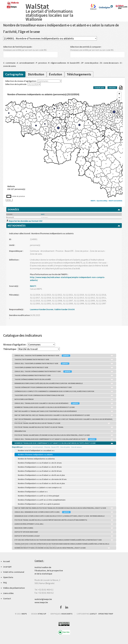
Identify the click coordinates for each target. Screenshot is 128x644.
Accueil (6, 561)
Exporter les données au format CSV (24, 221)
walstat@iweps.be (43, 599)
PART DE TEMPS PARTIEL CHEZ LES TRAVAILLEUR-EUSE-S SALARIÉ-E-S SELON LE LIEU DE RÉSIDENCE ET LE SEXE (64, 415)
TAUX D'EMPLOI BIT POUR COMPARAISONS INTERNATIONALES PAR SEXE (64, 395)
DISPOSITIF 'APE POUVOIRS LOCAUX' (64, 536)
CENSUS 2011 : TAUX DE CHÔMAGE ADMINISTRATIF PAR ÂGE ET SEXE (64, 372)
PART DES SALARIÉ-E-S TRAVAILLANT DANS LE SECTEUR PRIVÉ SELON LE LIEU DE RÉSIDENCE (64, 411)
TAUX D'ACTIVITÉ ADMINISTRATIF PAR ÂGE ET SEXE (64, 360)
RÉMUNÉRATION (64, 431)
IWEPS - (94, 201)
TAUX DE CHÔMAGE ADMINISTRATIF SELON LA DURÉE (64, 380)
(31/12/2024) (118, 201)
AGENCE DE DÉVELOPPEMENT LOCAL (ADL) (64, 524)
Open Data (8, 577)
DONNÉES (64, 209)
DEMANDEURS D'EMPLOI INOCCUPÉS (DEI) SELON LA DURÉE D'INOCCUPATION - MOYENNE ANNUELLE (64, 384)
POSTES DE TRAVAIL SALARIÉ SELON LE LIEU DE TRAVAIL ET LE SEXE (63, 423)
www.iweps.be (41, 602)
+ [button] (119, 94)
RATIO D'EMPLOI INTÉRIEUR (64, 399)
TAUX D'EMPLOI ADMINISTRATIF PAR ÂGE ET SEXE (64, 368)
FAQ (5, 583)
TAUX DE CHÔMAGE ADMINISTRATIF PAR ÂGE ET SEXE (64, 376)
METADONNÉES (64, 226)
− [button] (119, 98)
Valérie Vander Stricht (65, 309)
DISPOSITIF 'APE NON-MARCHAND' (64, 532)
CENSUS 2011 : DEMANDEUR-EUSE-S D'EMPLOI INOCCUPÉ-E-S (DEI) (64, 512)
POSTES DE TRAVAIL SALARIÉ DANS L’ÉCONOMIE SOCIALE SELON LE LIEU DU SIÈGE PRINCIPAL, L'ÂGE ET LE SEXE (64, 435)
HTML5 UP (42, 614)
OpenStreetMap (102, 201)
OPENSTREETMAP (106, 614)
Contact (7, 598)
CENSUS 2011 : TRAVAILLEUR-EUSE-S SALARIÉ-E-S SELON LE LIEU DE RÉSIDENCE (64, 403)
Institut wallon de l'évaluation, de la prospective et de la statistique (49, 570)
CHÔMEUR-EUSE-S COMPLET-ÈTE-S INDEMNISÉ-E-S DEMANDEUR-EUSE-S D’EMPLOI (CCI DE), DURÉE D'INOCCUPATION (64, 391)
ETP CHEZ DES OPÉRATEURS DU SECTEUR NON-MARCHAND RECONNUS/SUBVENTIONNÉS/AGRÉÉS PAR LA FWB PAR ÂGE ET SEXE (64, 540)
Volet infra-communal (14, 572)
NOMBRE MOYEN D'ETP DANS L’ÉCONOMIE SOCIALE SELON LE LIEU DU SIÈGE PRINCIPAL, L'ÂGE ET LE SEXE (63, 548)
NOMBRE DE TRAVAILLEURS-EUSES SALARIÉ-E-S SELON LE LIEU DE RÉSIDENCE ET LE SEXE (64, 407)
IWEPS (24, 614)
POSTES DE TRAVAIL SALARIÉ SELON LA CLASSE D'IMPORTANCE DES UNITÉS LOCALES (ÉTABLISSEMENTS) (64, 520)
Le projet (7, 567)
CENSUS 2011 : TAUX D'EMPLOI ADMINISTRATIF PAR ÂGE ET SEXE (64, 364)
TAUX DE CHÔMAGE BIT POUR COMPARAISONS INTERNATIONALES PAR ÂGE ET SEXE (64, 388)
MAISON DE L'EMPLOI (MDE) (64, 528)
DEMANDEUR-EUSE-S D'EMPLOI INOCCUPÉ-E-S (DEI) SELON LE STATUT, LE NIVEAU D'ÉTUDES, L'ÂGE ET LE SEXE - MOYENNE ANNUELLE (64, 516)
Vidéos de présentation (14, 588)
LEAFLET (93, 614)
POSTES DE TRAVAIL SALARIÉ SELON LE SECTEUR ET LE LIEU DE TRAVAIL (64, 427)
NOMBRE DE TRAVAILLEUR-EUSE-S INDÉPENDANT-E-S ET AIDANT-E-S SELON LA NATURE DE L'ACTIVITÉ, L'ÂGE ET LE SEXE (64, 443)
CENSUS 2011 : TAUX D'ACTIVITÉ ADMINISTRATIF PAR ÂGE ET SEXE (64, 356)
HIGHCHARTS (67, 614)
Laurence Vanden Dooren (42, 309)
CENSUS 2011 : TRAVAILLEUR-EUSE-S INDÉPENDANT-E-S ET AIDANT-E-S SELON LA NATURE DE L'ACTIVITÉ (64, 439)
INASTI (111, 201)
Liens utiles (8, 593)
